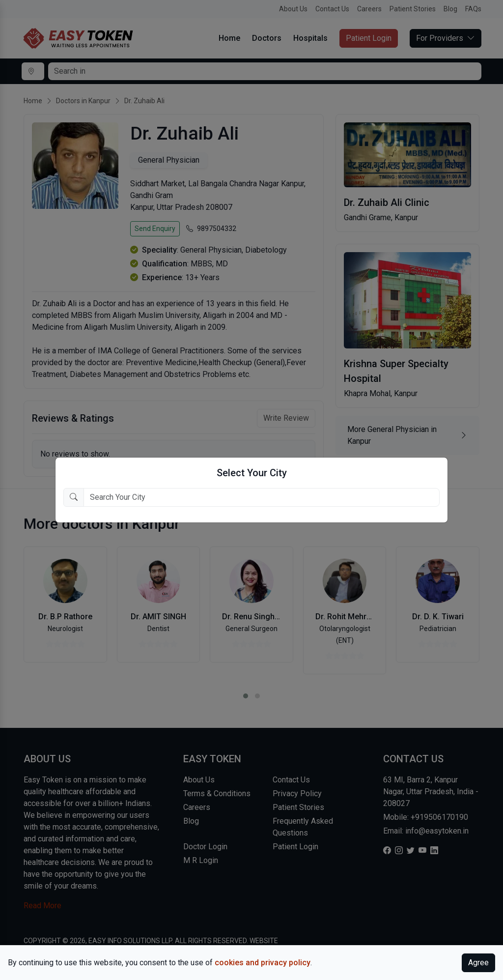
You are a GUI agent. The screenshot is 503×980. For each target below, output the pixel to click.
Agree (478, 963)
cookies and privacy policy (263, 963)
